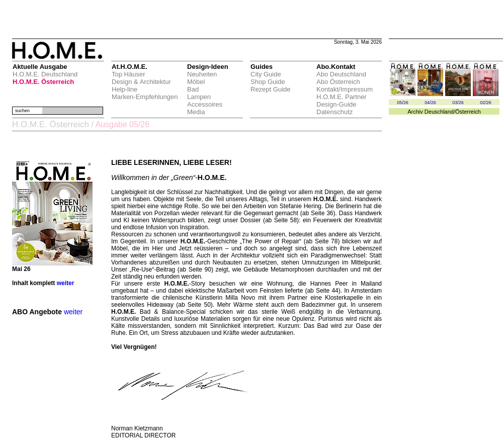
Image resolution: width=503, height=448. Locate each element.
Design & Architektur (141, 82)
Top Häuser (128, 74)
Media (196, 112)
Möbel (196, 82)
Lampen (199, 97)
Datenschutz (334, 112)
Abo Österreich (338, 82)
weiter (66, 283)
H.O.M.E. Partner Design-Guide (342, 101)
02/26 (486, 103)
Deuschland (439, 112)
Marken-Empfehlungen (145, 97)
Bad (193, 89)
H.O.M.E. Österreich (43, 82)
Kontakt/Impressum (345, 89)
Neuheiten (202, 74)
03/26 (458, 103)
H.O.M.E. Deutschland (45, 74)
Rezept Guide (271, 89)
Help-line (124, 89)
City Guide (266, 74)
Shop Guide (268, 82)
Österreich (468, 112)
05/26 (403, 103)
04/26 (430, 103)
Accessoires (205, 104)
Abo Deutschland (341, 74)
